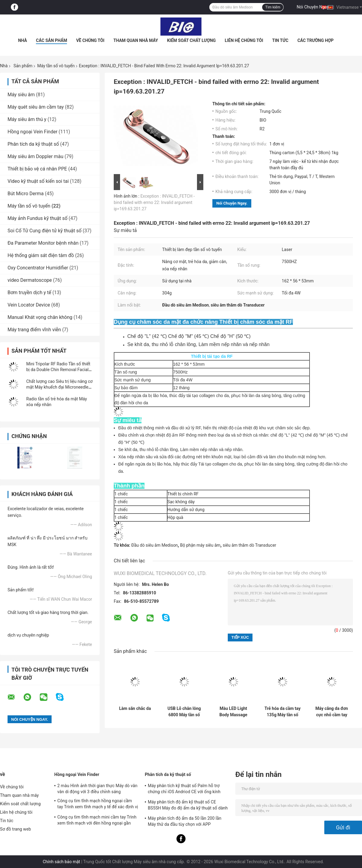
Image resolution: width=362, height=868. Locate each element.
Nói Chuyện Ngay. (313, 7)
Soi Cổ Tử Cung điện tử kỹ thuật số (44, 231)
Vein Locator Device (29, 305)
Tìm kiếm (273, 7)
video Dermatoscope (30, 280)
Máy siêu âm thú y (27, 119)
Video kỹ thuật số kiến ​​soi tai (38, 181)
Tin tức (280, 40)
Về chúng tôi (90, 40)
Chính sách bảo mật (62, 862)
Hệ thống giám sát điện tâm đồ (41, 255)
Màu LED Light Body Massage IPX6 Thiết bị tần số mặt (233, 712)
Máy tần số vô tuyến (56, 66)
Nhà (22, 40)
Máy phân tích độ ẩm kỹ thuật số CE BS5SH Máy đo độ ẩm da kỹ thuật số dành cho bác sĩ (188, 806)
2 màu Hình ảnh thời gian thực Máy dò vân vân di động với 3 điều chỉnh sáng (97, 789)
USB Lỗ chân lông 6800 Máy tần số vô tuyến (184, 712)
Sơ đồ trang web (16, 829)
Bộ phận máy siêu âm (200, 545)
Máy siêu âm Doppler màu (35, 156)
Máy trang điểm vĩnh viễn (34, 330)
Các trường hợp (316, 40)
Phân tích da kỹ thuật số (33, 144)
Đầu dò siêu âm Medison (154, 545)
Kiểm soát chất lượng (191, 40)
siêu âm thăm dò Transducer (249, 545)
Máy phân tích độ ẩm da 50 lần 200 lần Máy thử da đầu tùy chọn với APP (185, 821)
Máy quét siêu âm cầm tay (36, 107)
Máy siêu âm (21, 95)
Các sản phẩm (51, 40)
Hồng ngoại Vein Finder (32, 132)
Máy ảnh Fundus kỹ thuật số (38, 218)
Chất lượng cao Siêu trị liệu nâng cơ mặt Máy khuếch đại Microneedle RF (59, 387)
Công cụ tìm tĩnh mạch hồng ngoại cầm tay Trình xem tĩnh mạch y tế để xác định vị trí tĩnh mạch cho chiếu (98, 805)
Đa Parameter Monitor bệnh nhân (43, 243)
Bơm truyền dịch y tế (29, 293)
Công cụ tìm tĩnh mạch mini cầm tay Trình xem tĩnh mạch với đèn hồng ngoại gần (97, 820)
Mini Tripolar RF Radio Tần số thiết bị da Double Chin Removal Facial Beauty (58, 370)
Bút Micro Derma (26, 194)
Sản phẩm (23, 66)
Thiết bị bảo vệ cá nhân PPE (37, 169)
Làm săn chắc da (135, 708)
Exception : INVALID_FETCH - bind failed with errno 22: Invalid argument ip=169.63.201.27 (154, 202)
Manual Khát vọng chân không (40, 317)
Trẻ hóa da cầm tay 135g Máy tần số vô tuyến (283, 712)
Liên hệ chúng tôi (244, 40)
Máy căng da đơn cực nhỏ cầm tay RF (332, 712)
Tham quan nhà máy (136, 40)
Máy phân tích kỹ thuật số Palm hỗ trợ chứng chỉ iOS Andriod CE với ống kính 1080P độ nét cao (184, 790)
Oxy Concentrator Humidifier (38, 268)
